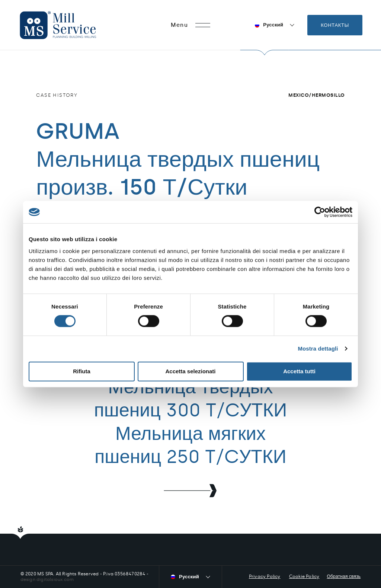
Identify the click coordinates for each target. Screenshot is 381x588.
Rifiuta (82, 371)
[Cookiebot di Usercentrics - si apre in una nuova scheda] (320, 212)
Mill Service (68, 25)
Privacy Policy (265, 576)
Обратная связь (344, 576)
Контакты (335, 25)
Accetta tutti (299, 371)
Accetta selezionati (190, 371)
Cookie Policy (304, 576)
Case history (57, 95)
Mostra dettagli (318, 349)
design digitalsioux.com (47, 579)
